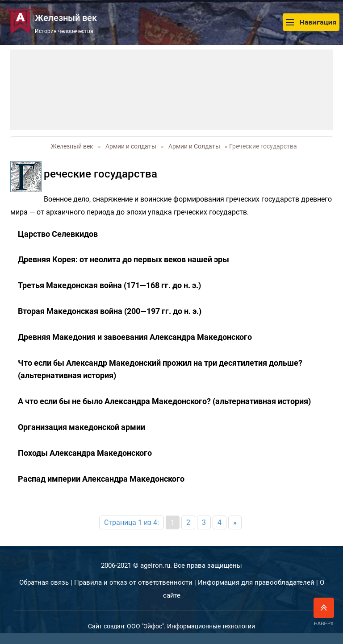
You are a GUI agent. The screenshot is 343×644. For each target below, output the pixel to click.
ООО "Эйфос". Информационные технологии (191, 626)
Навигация (311, 22)
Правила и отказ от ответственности (133, 582)
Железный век (72, 146)
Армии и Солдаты (194, 146)
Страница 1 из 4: (132, 522)
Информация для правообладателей (256, 582)
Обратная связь (44, 582)
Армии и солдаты (131, 146)
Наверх (324, 612)
